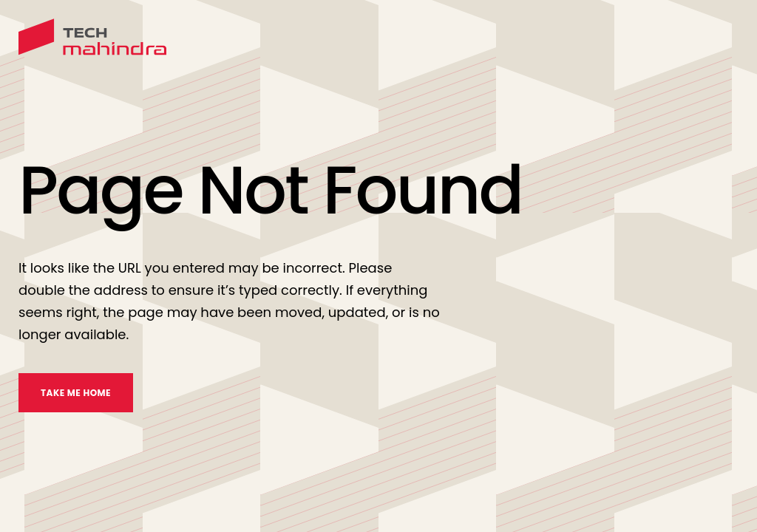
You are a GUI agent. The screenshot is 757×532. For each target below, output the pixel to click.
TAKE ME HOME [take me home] (76, 393)
